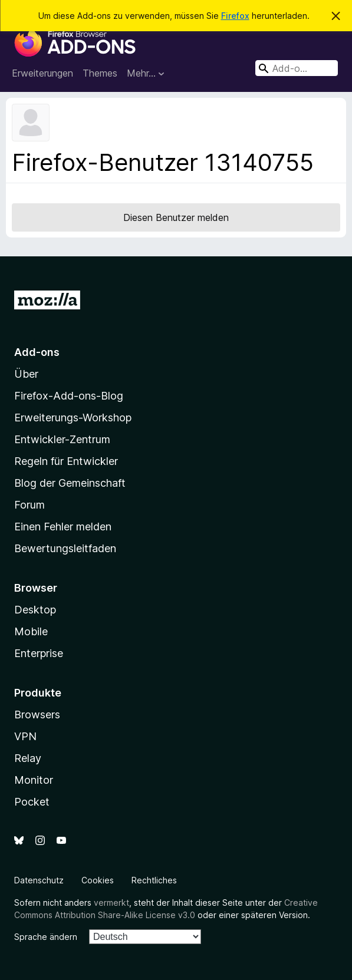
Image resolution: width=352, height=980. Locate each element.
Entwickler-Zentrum (62, 439)
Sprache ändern (46, 937)
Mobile (31, 631)
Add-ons (37, 352)
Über (26, 374)
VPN (25, 736)
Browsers (37, 715)
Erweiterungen (42, 73)
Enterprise (39, 653)
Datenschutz (39, 880)
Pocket (32, 802)
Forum (29, 505)
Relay (28, 758)
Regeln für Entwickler (66, 461)
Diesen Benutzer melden (176, 217)
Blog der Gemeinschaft (70, 483)
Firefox (235, 16)
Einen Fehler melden (63, 527)
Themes (100, 73)
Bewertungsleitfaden (65, 548)
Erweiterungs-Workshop (73, 418)
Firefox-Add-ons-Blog (69, 396)
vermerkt (111, 903)
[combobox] (297, 68)
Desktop (35, 610)
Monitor (34, 780)
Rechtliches (154, 880)
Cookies (98, 880)
